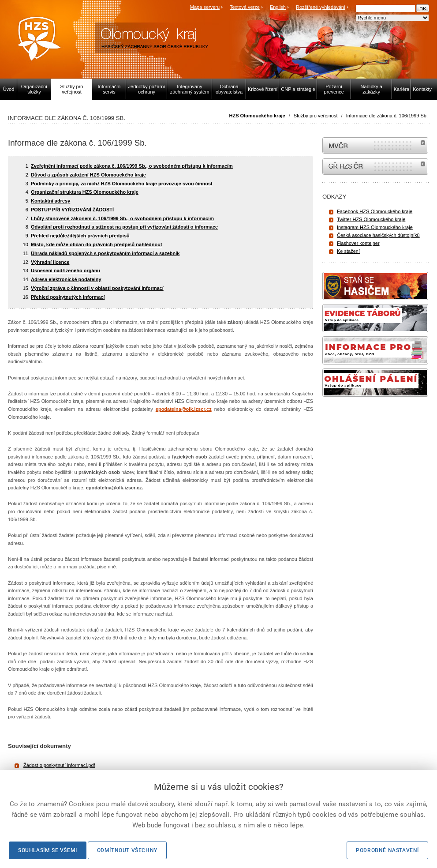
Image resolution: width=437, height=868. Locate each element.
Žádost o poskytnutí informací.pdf (59, 765)
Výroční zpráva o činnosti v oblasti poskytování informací (97, 288)
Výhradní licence (50, 262)
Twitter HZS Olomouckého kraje (371, 219)
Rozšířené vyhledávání (321, 7)
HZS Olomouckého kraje (257, 116)
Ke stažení (348, 251)
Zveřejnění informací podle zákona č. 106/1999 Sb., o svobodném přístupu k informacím (132, 166)
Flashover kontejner (358, 243)
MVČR (375, 145)
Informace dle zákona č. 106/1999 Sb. (387, 116)
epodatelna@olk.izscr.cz (184, 409)
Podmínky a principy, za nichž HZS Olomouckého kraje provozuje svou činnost (122, 184)
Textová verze (245, 7)
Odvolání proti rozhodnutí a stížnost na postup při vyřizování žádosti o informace (124, 227)
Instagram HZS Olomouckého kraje (375, 227)
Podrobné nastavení (387, 850)
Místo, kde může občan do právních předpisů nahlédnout (97, 244)
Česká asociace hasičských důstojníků (378, 235)
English (278, 7)
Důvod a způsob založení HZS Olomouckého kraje (88, 175)
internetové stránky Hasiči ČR (375, 167)
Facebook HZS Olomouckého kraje (375, 211)
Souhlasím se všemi (48, 850)
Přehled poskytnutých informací (68, 297)
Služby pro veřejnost (316, 116)
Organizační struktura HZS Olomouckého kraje (85, 192)
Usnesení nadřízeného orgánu (65, 271)
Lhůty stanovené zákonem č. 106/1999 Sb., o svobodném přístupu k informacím (122, 218)
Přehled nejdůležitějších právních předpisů (80, 236)
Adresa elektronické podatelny (66, 279)
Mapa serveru (205, 7)
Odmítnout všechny (127, 850)
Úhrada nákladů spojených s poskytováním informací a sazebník (105, 253)
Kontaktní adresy (50, 201)
